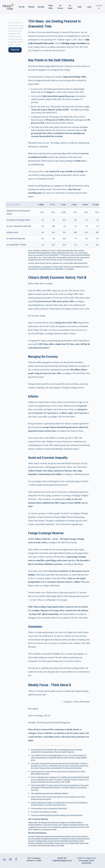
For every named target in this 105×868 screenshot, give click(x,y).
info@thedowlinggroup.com (62, 861)
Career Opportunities (88, 862)
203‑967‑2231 (62, 858)
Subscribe (15, 50)
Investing (41, 7)
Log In (89, 7)
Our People (70, 7)
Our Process (60, 7)
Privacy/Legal (84, 861)
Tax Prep (21, 7)
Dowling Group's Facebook (74, 43)
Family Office (51, 7)
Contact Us (99, 7)
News (80, 7)
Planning (31, 7)
